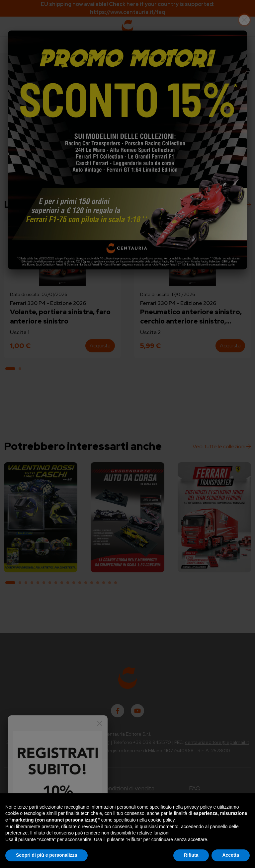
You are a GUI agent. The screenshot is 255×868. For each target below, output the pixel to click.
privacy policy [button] (198, 807)
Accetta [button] (231, 855)
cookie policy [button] (161, 820)
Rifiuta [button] (191, 855)
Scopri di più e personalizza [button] (46, 855)
